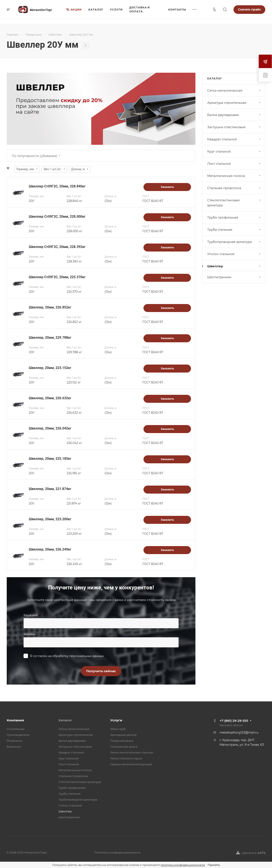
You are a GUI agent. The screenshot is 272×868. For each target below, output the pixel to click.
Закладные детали (123, 735)
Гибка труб (118, 729)
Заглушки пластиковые (234, 127)
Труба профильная (234, 217)
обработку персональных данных (78, 656)
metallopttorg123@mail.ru (239, 732)
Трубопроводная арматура (234, 242)
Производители (18, 735)
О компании (16, 729)
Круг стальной (234, 151)
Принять (214, 865)
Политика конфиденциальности (117, 852)
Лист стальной (234, 164)
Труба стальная (234, 230)
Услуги (116, 720)
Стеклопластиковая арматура (234, 203)
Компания (15, 720)
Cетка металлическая (234, 90)
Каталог (65, 720)
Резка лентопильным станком (132, 752)
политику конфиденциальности (183, 865)
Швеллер (234, 266)
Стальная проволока (234, 188)
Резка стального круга (126, 758)
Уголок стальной (234, 254)
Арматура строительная (234, 103)
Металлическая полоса (234, 176)
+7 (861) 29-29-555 (234, 721)
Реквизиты (15, 741)
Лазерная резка (122, 741)
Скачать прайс (249, 9)
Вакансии (14, 747)
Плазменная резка (124, 747)
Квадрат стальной (234, 139)
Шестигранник (234, 277)
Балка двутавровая (234, 115)
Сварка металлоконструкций (131, 764)
